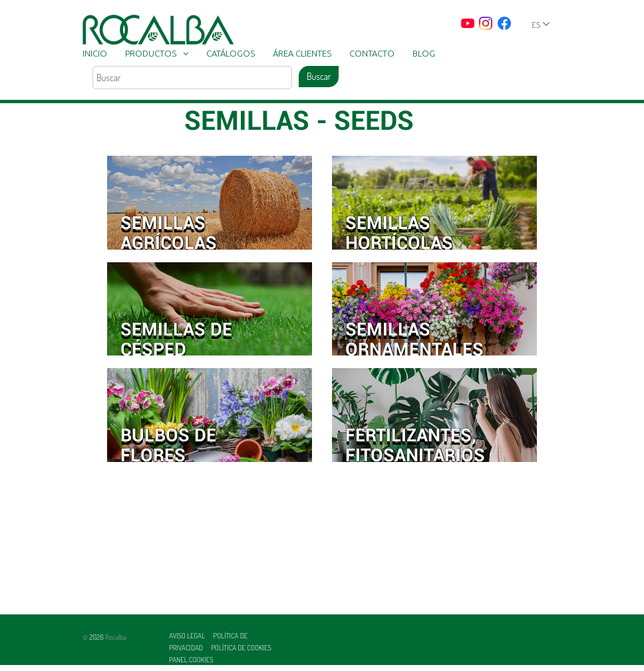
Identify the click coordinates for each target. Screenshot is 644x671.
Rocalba (116, 637)
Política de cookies (241, 648)
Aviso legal (188, 636)
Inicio (95, 53)
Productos (151, 53)
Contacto (372, 53)
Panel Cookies (191, 660)
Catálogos (231, 53)
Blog (424, 53)
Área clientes (302, 53)
